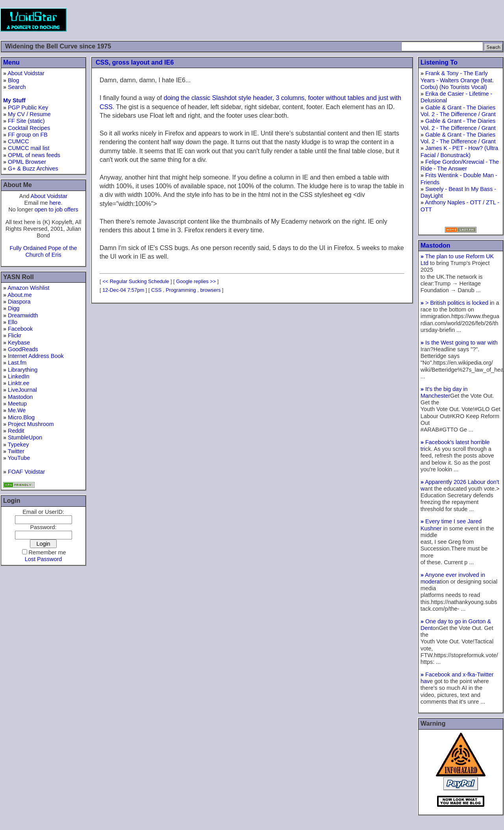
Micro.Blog (21, 417)
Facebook (20, 329)
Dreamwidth (23, 315)
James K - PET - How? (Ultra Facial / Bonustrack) (459, 151)
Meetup (17, 404)
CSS (156, 290)
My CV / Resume (29, 114)
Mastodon (20, 397)
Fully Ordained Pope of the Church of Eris (43, 251)
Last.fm (17, 363)
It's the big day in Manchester (444, 392)
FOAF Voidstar (26, 472)
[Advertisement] (361, 20)
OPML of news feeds (34, 155)
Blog (14, 80)
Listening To (439, 62)
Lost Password (43, 559)
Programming (181, 290)
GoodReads (23, 349)
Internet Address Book (36, 356)
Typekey (19, 445)
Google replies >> (196, 281)
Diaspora (19, 302)
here (55, 203)
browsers (210, 290)
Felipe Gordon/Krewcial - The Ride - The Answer (460, 165)
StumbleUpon (25, 437)
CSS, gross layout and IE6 (135, 62)
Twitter (16, 451)
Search (17, 87)
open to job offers (57, 209)
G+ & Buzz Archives (33, 169)
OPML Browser (27, 162)
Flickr (15, 335)
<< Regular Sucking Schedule (136, 281)
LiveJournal (22, 390)
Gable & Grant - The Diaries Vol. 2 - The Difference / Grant (458, 111)
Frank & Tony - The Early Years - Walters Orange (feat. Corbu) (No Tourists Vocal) (457, 80)
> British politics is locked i (456, 303)
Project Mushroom (31, 424)
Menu (11, 62)
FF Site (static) (26, 121)
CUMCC (19, 141)
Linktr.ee (19, 383)
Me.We (17, 410)
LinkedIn (19, 376)
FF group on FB (28, 135)
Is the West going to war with (459, 343)
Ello (13, 322)
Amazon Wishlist (28, 288)
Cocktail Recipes (29, 128)
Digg (14, 308)
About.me (20, 295)
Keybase (19, 343)
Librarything (23, 370)
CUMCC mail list (29, 148)
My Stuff (14, 100)
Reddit (16, 431)
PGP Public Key (28, 107)
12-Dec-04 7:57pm (123, 290)
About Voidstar (26, 73)
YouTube (19, 458)
